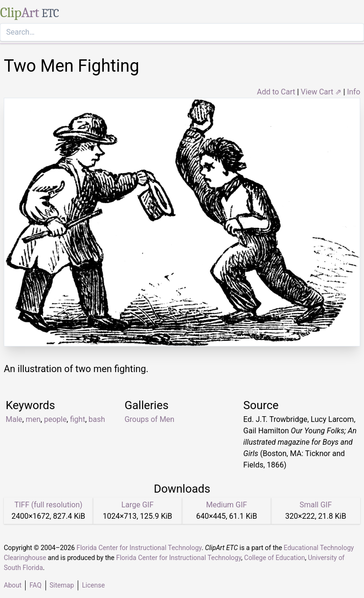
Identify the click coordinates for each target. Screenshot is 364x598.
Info (354, 92)
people (55, 419)
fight (78, 419)
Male (14, 419)
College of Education (275, 558)
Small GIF (316, 505)
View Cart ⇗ (321, 92)
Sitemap (62, 585)
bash (97, 419)
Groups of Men (150, 419)
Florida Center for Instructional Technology (139, 548)
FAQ (35, 585)
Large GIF (137, 505)
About (13, 585)
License (93, 585)
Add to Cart (276, 92)
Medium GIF (227, 505)
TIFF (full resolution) (48, 505)
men (33, 419)
